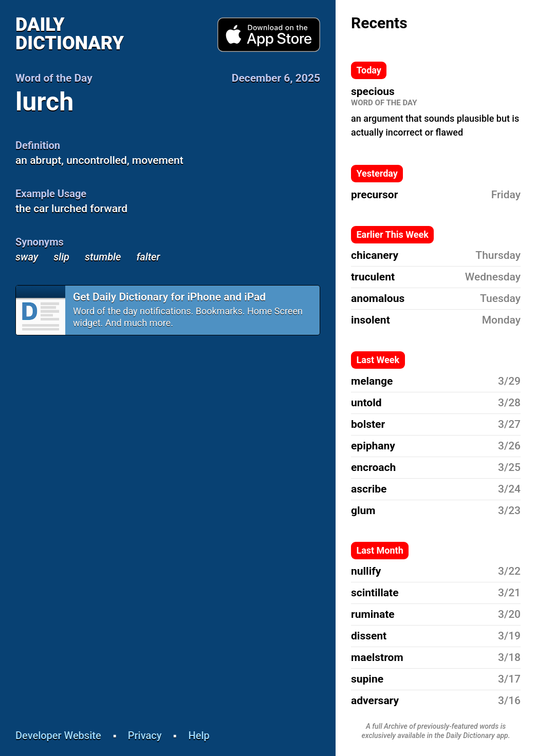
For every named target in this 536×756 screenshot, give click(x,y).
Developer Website (58, 735)
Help (199, 735)
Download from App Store (269, 35)
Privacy (145, 735)
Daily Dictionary (70, 34)
